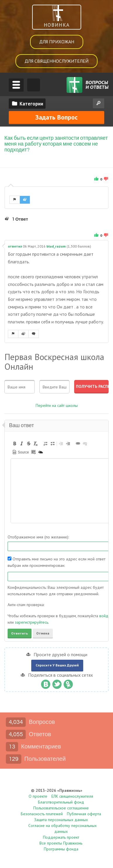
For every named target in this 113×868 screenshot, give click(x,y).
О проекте (38, 797)
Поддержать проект (61, 838)
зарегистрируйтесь (32, 623)
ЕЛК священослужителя (72, 797)
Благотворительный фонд (61, 802)
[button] (15, 444)
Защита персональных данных (61, 820)
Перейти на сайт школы (57, 406)
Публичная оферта (84, 814)
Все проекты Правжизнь (61, 843)
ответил (15, 247)
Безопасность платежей (42, 814)
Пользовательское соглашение (61, 808)
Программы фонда (61, 849)
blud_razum (56, 247)
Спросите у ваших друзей (57, 665)
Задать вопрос (56, 117)
